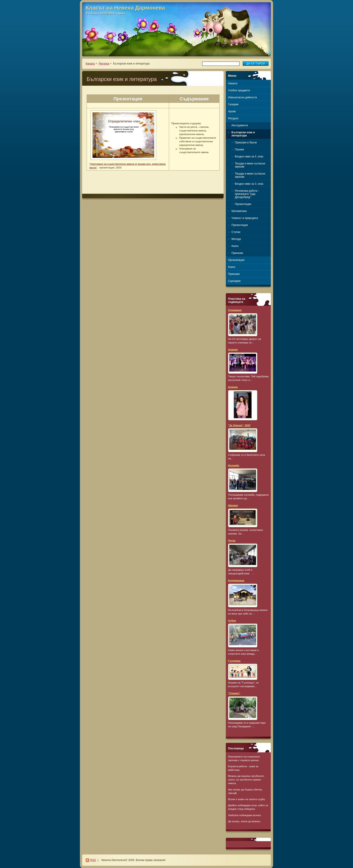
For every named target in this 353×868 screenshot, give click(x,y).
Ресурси (104, 64)
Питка (232, 541)
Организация (236, 260)
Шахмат (233, 505)
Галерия (233, 104)
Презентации (243, 204)
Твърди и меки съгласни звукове (250, 165)
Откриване (235, 310)
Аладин (233, 350)
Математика (239, 211)
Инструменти (240, 125)
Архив (232, 111)
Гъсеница (234, 661)
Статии (236, 232)
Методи (236, 239)
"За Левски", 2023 (239, 425)
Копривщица (236, 580)
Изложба (234, 465)
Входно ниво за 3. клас (249, 184)
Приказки (237, 253)
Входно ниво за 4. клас (249, 157)
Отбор (232, 621)
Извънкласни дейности (242, 97)
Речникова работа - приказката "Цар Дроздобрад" (247, 194)
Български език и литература (243, 134)
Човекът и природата (245, 218)
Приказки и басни (246, 143)
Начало (90, 64)
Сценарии (234, 281)
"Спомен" (234, 693)
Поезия (239, 150)
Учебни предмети (239, 90)
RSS (93, 860)
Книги (235, 246)
